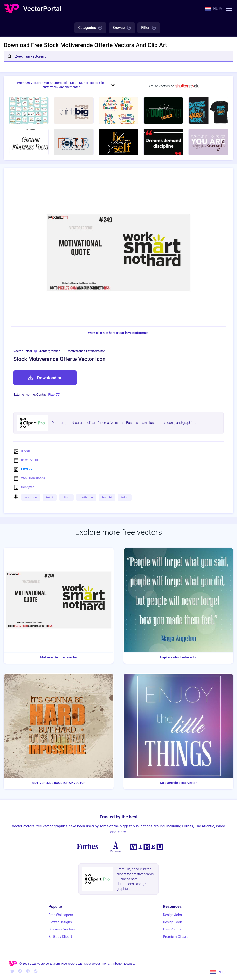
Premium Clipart (175, 937)
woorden (31, 497)
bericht (107, 497)
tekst (50, 497)
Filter (149, 28)
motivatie (86, 497)
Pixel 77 (54, 394)
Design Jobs (172, 915)
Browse (122, 28)
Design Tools (173, 922)
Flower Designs (60, 922)
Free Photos (172, 929)
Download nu (45, 378)
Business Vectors (62, 929)
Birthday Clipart (60, 937)
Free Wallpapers (61, 915)
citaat (67, 497)
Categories (90, 28)
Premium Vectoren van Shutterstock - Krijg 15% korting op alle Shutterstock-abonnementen (60, 85)
